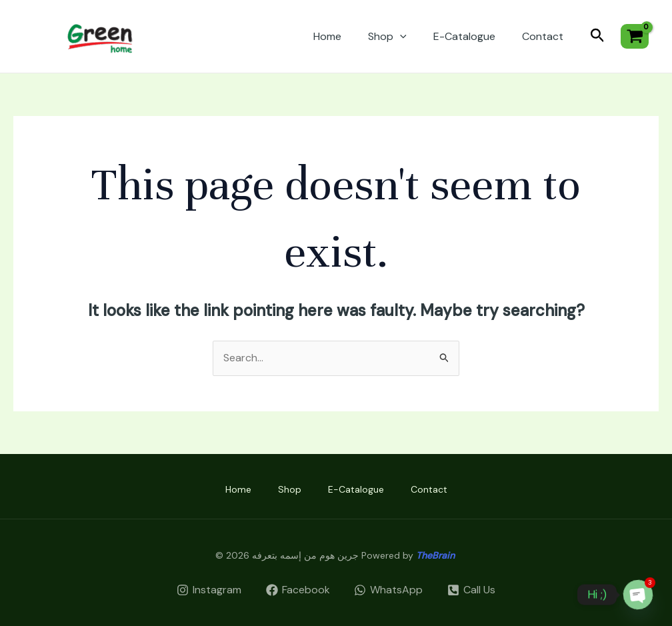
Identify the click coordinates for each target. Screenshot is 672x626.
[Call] (472, 590)
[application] (400, 37)
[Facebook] (298, 590)
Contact (543, 36)
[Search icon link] (598, 36)
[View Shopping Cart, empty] (635, 37)
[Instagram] (209, 590)
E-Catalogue (464, 36)
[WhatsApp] (389, 590)
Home (327, 36)
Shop (387, 37)
